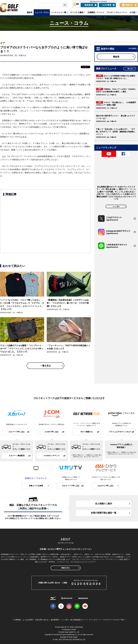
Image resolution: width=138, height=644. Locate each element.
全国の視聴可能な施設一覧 (104, 513)
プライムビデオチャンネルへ (120, 432)
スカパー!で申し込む (17, 432)
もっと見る (116, 207)
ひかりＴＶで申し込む (71, 486)
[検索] (51, 5)
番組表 (116, 57)
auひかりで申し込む (106, 486)
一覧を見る (46, 366)
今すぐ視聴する (87, 432)
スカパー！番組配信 (17, 456)
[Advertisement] (45, 224)
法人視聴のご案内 (104, 504)
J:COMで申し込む (51, 432)
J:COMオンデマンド (51, 456)
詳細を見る (66, 568)
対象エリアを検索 (36, 486)
